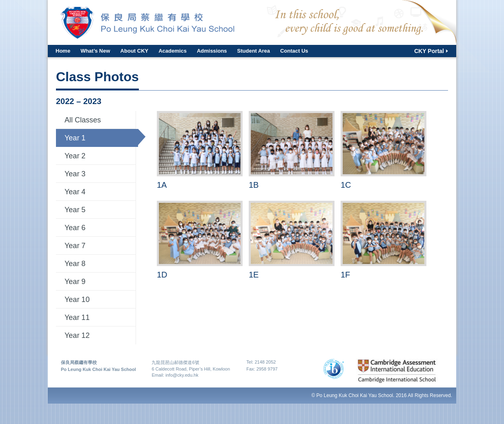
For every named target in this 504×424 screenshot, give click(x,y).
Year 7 (75, 246)
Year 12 (77, 335)
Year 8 (75, 264)
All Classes (83, 120)
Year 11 (77, 317)
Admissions (212, 51)
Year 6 (75, 228)
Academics (173, 51)
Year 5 (75, 210)
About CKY (135, 51)
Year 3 (75, 174)
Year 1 (75, 138)
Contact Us (294, 51)
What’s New (95, 51)
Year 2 (75, 156)
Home (63, 51)
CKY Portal (429, 51)
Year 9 (75, 282)
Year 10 (77, 300)
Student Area (254, 51)
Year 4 (75, 192)
